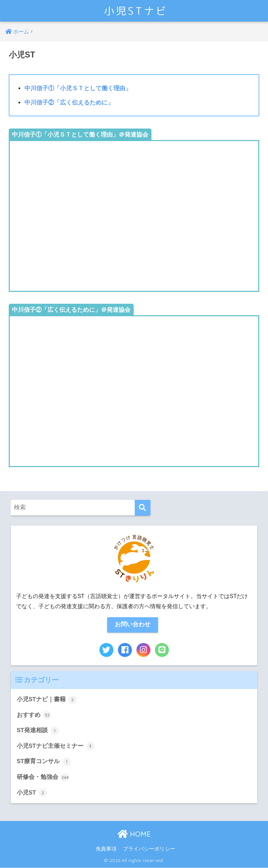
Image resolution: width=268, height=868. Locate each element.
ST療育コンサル (44, 762)
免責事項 (106, 849)
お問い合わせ (133, 625)
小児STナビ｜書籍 (47, 700)
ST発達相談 (38, 731)
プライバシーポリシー (149, 849)
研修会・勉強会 (43, 777)
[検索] (143, 508)
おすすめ (34, 715)
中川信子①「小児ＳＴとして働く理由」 (78, 88)
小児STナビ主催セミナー (56, 746)
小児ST (32, 793)
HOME (134, 834)
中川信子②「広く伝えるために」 (69, 103)
